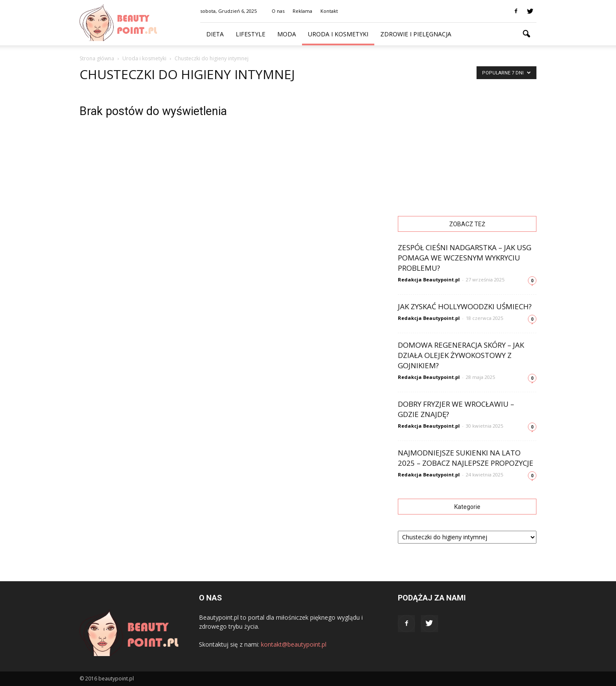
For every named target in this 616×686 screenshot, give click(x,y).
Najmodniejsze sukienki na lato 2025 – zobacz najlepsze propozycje (466, 458)
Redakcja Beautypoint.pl (429, 279)
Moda (287, 34)
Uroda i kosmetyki (338, 34)
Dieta (215, 34)
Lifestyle (250, 34)
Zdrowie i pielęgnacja (416, 34)
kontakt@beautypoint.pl (294, 644)
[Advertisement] (467, 144)
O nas (278, 11)
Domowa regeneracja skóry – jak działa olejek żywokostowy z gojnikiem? (461, 355)
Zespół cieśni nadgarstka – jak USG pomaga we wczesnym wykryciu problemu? (465, 258)
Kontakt (329, 11)
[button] (526, 34)
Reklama (302, 11)
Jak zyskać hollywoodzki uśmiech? (465, 306)
